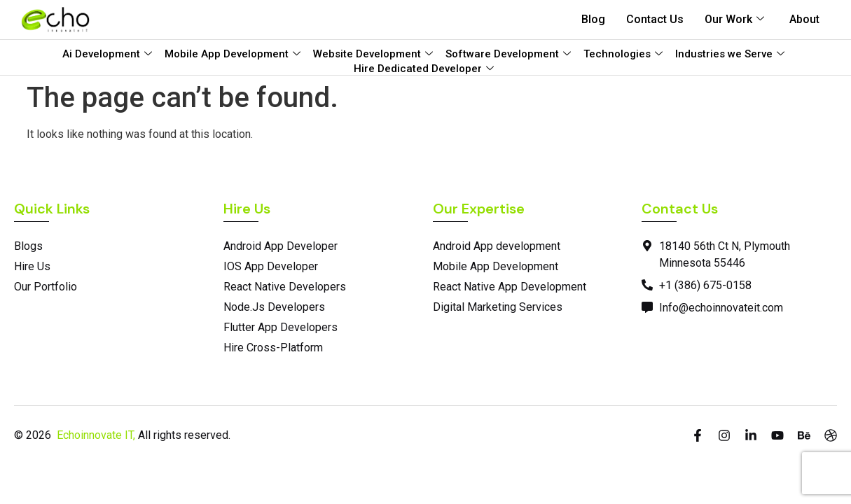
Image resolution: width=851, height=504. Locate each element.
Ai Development (107, 54)
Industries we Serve (730, 54)
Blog (593, 19)
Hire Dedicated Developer (424, 69)
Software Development (508, 54)
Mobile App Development (233, 54)
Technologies (623, 54)
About (804, 19)
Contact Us (655, 19)
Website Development (373, 54)
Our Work (734, 19)
